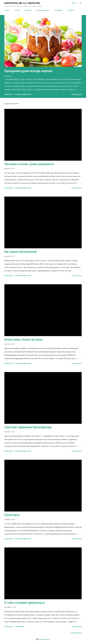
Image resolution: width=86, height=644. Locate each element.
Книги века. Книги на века (23, 339)
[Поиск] (73, 3)
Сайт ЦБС (17, 10)
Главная (7, 10)
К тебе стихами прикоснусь (25, 603)
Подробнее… (71, 10)
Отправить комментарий (23, 94)
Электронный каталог (43, 10)
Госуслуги (12, 515)
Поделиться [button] (8, 94)
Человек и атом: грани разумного (29, 164)
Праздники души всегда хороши (28, 71)
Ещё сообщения (76, 633)
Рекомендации (58, 10)
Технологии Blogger (43, 639)
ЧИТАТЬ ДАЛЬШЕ (76, 94)
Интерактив (28, 10)
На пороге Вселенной (20, 252)
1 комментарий (19, 627)
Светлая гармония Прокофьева (28, 427)
